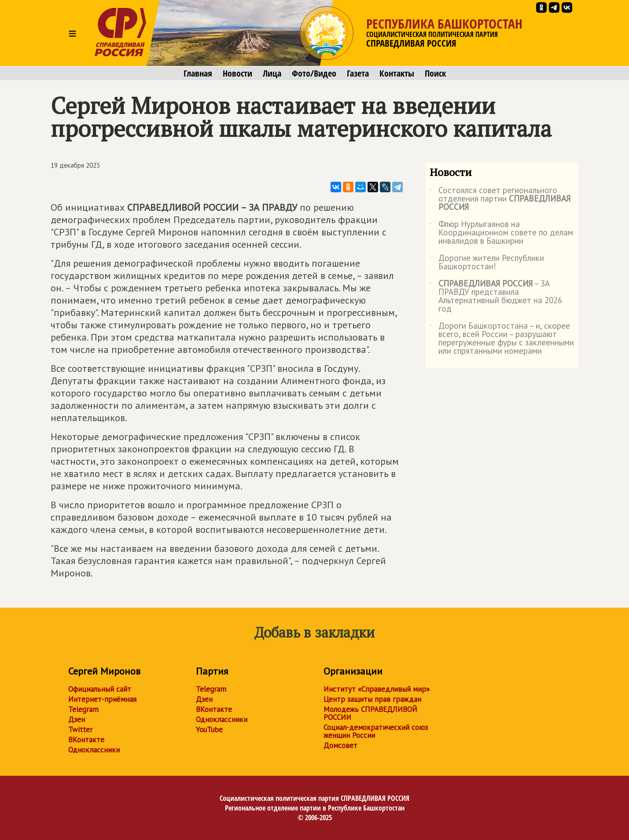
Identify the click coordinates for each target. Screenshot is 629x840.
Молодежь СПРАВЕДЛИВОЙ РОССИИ (370, 713)
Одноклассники (94, 750)
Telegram (83, 709)
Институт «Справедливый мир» (377, 689)
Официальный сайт (100, 689)
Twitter (80, 730)
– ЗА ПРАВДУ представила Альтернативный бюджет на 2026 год (496, 297)
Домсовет (340, 745)
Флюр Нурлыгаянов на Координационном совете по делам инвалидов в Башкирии (501, 233)
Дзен (77, 719)
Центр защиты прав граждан (372, 699)
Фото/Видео (314, 73)
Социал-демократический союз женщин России (376, 731)
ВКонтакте (86, 740)
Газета (358, 73)
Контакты (397, 73)
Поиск (435, 73)
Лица (272, 73)
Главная (198, 73)
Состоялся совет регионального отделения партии (500, 199)
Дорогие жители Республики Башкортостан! (487, 263)
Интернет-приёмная (102, 699)
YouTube (209, 730)
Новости (237, 73)
